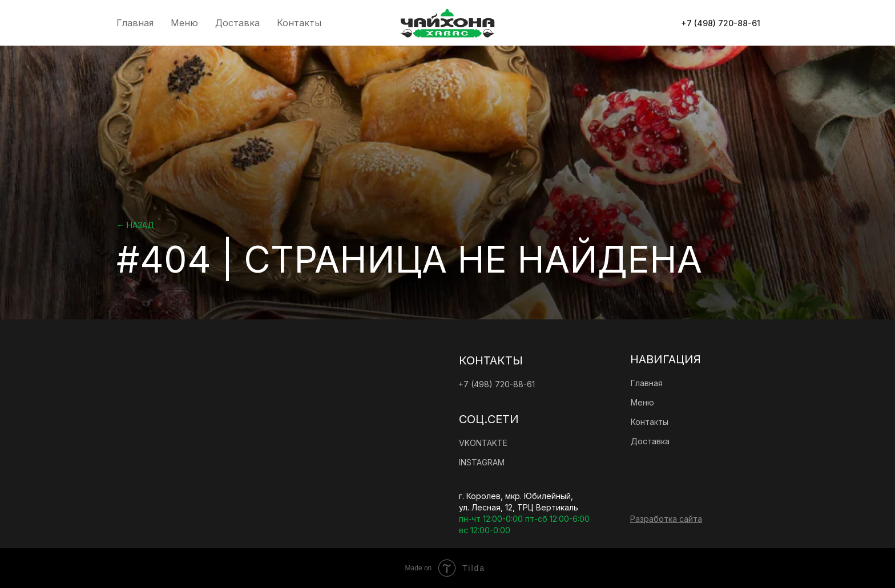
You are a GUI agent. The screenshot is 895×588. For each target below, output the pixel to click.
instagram (482, 462)
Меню (184, 23)
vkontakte (483, 443)
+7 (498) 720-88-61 (497, 384)
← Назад (135, 225)
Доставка (237, 23)
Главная (135, 23)
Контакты (299, 23)
